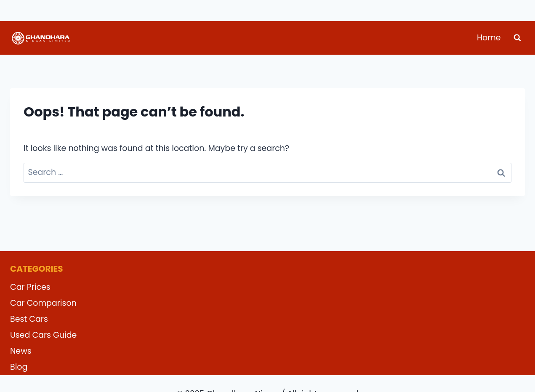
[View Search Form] (517, 38)
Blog (19, 367)
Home (489, 38)
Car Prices (30, 287)
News (21, 351)
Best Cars (29, 319)
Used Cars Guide (43, 335)
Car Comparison (43, 303)
